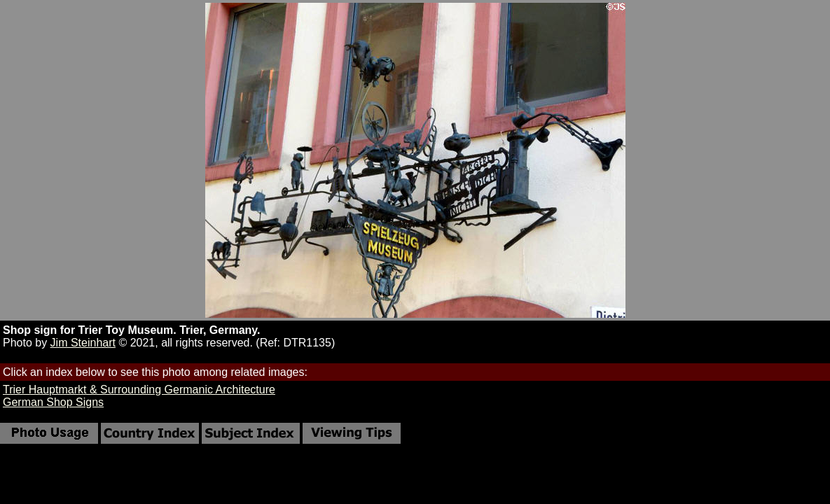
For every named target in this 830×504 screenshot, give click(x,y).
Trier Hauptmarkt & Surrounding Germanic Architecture (139, 390)
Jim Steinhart (83, 343)
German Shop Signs (53, 402)
